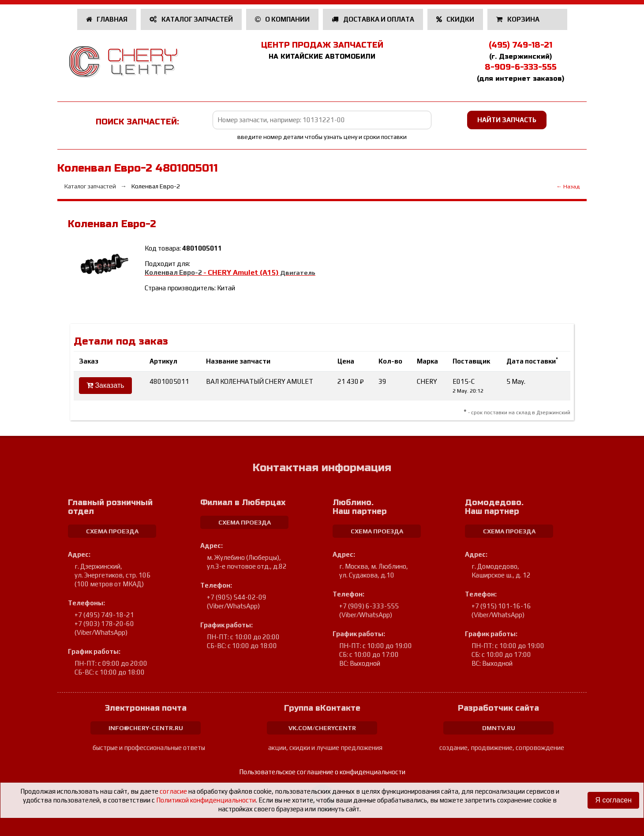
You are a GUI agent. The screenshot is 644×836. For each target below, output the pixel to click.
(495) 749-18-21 (520, 45)
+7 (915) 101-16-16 (501, 606)
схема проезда (112, 531)
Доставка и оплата (373, 19)
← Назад (568, 186)
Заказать (105, 385)
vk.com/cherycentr (322, 728)
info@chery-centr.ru (146, 728)
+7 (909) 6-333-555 (369, 606)
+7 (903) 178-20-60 (104, 624)
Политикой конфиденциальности (206, 800)
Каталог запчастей (191, 19)
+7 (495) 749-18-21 (104, 615)
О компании (283, 19)
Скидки (455, 19)
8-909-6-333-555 (521, 67)
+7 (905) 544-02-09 (237, 597)
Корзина (519, 19)
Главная (107, 19)
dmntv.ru (499, 728)
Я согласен (613, 800)
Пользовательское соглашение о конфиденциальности (322, 772)
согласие (173, 791)
